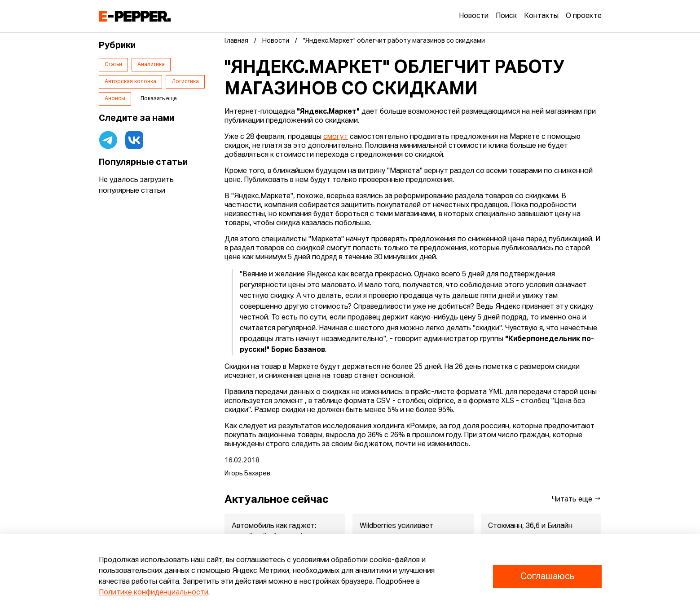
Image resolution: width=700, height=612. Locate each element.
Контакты (541, 16)
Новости (474, 16)
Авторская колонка (130, 82)
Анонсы (115, 99)
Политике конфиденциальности (154, 593)
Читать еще (577, 499)
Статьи (113, 65)
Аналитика (151, 65)
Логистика (185, 82)
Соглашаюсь (547, 577)
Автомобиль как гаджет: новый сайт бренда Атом (274, 532)
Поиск (506, 16)
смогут (336, 137)
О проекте (584, 16)
